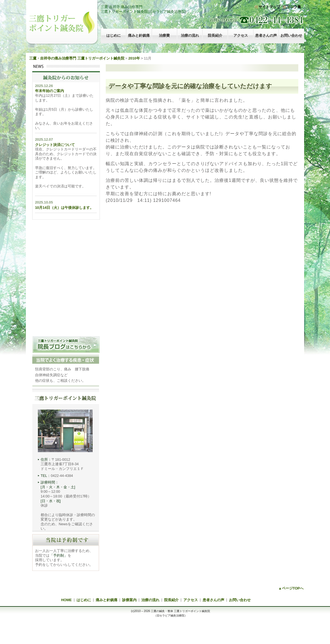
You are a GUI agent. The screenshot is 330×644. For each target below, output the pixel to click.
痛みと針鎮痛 (139, 36)
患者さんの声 (266, 36)
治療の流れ (190, 36)
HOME (67, 600)
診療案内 (129, 600)
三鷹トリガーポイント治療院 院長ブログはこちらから (66, 344)
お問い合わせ (291, 36)
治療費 (164, 36)
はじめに (114, 36)
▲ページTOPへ (291, 588)
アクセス (241, 36)
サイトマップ (269, 7)
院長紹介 (215, 36)
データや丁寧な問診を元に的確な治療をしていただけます (190, 86)
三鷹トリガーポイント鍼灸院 (62, 23)
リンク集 (294, 7)
